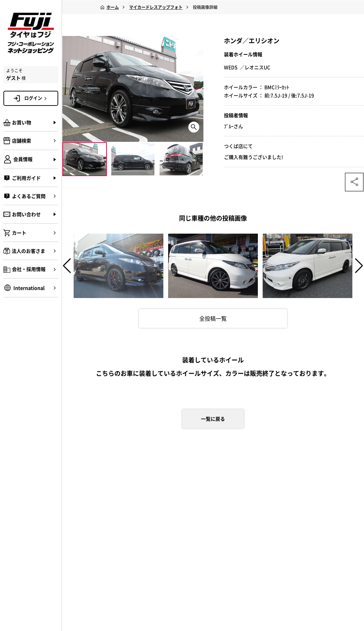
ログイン (37, 98)
